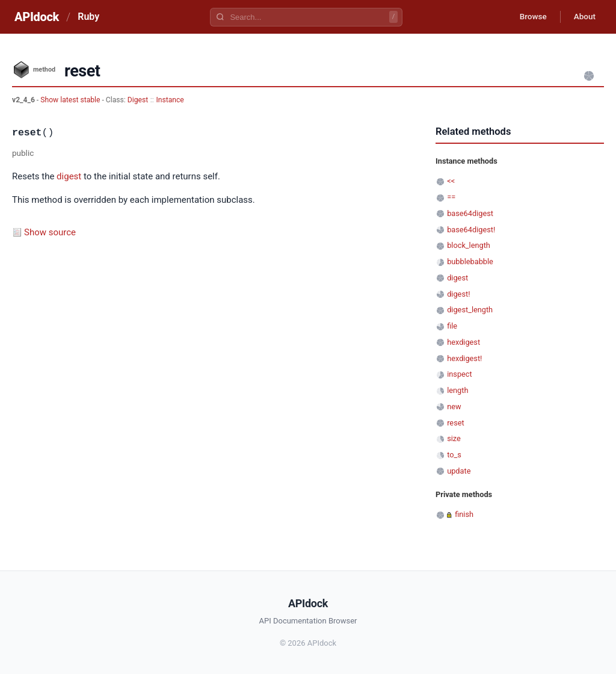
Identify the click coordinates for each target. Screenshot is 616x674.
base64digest (470, 213)
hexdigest (464, 342)
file (452, 326)
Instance (170, 100)
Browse (528, 17)
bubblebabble (470, 261)
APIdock (37, 17)
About (583, 17)
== (451, 197)
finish (464, 514)
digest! (458, 294)
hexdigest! (464, 358)
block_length (469, 245)
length (457, 390)
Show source (50, 232)
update (459, 471)
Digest (138, 100)
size (454, 438)
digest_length (470, 310)
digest (69, 176)
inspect (460, 374)
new (454, 407)
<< (451, 181)
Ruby (88, 17)
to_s (454, 455)
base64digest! (471, 230)
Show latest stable (71, 100)
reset (455, 423)
